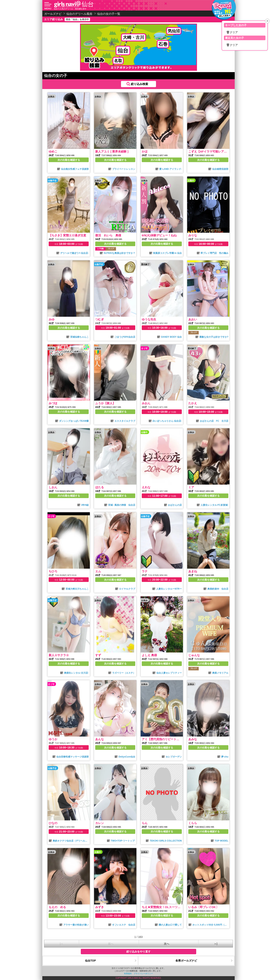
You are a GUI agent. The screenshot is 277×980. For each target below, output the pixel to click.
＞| (216, 944)
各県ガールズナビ (186, 961)
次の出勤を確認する (69, 160)
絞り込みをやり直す (138, 952)
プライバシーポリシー (143, 974)
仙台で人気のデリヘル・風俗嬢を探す (70, 9)
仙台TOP (91, 961)
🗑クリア (232, 32)
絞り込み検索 (139, 84)
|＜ (62, 944)
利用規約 (128, 974)
